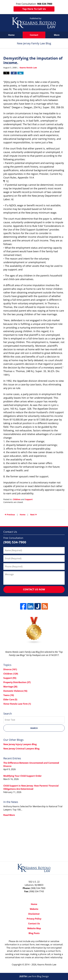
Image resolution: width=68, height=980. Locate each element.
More (57, 35)
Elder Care (10, 700)
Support (29, 499)
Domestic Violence (15, 691)
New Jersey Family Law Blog (34, 23)
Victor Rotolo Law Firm (17, 704)
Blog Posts (34, 933)
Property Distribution (17, 682)
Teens (9, 695)
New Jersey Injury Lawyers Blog (20, 744)
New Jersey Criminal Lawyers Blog (21, 749)
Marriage (10, 687)
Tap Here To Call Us (34, 9)
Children (17, 499)
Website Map (34, 928)
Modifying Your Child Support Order (22, 776)
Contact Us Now (34, 589)
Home (11, 35)
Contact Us (34, 924)
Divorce (10, 669)
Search (34, 728)
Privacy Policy (34, 919)
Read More (9, 815)
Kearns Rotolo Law (47, 965)
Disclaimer (34, 914)
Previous (10, 514)
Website (34, 909)
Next (33, 514)
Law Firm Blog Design (34, 976)
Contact (34, 35)
